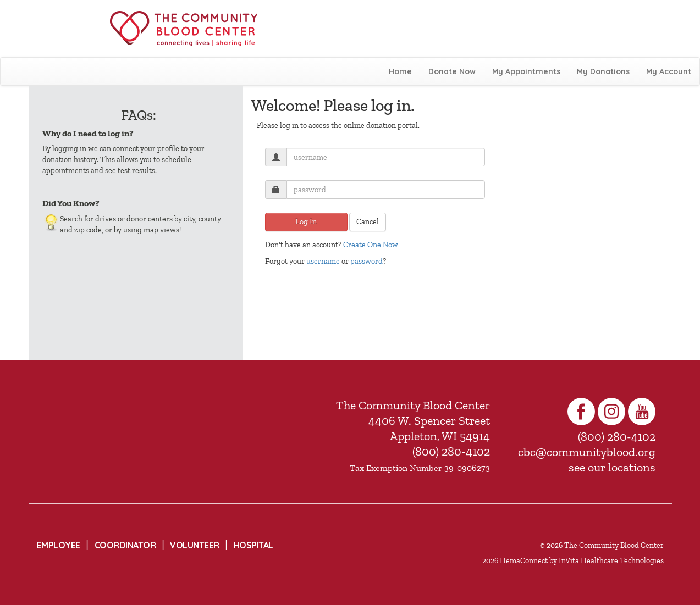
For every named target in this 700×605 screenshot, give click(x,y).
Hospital (253, 545)
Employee (59, 545)
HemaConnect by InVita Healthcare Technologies (582, 561)
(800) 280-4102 (451, 451)
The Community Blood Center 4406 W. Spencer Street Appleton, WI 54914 (413, 421)
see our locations (612, 467)
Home (400, 71)
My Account (669, 71)
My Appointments (526, 71)
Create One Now (371, 245)
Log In (306, 222)
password (366, 261)
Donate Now (452, 71)
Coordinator (125, 545)
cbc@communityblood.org (587, 452)
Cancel (368, 222)
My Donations (603, 71)
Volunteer (195, 545)
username (323, 261)
